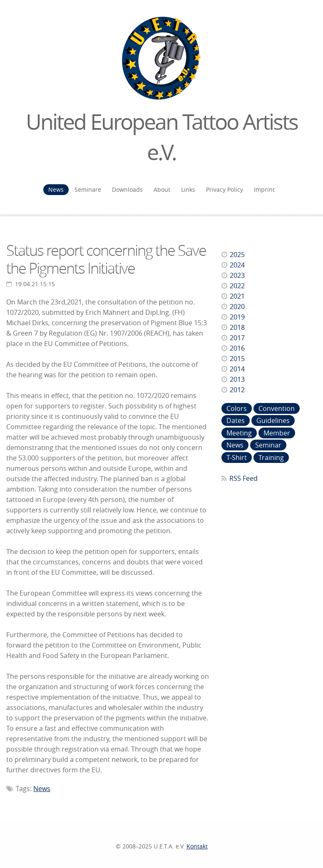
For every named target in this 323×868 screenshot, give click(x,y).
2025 (237, 255)
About (162, 189)
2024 (237, 265)
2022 (237, 286)
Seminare (88, 189)
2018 (237, 327)
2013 (237, 379)
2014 (237, 369)
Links (188, 189)
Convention (277, 408)
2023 (237, 275)
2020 (237, 307)
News (56, 189)
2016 (237, 348)
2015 (237, 359)
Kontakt (197, 846)
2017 (237, 338)
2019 (237, 317)
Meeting (239, 433)
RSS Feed (243, 478)
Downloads (127, 189)
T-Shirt (237, 457)
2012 (237, 390)
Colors (237, 408)
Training (271, 457)
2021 (237, 296)
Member (277, 433)
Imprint (264, 189)
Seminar (268, 445)
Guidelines (273, 420)
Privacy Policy (225, 189)
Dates (236, 420)
